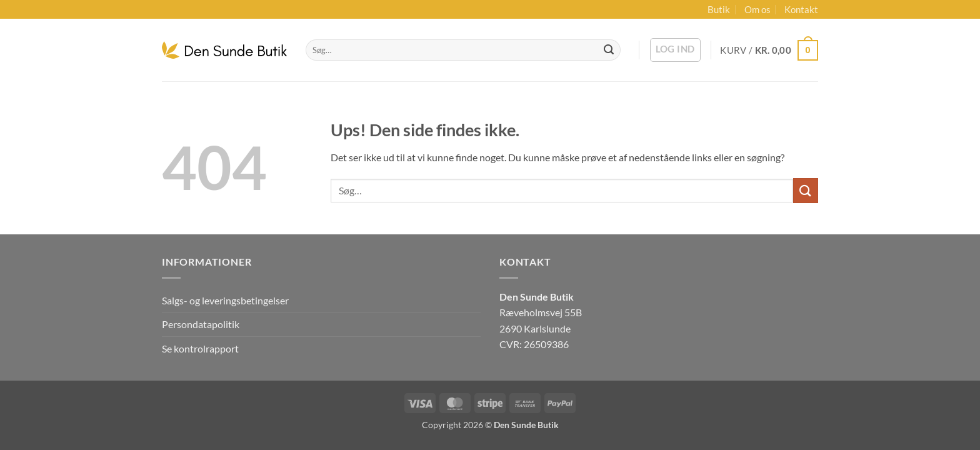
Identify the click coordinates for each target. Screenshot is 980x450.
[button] (675, 50)
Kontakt (801, 9)
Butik (719, 9)
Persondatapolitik (201, 324)
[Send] (609, 50)
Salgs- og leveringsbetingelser (225, 300)
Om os (757, 9)
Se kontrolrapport (200, 348)
